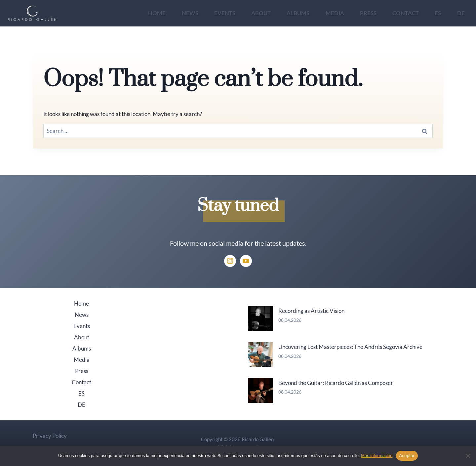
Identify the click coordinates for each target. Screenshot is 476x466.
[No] (468, 456)
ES (438, 13)
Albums (298, 13)
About (261, 13)
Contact (406, 13)
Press (368, 13)
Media (335, 13)
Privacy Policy (50, 436)
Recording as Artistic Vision (311, 311)
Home (157, 13)
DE (461, 13)
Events (225, 13)
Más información (377, 456)
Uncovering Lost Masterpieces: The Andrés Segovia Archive (350, 347)
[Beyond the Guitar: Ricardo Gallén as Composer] (260, 390)
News (190, 13)
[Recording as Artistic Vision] (260, 318)
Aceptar (407, 456)
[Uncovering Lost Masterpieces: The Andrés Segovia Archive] (260, 354)
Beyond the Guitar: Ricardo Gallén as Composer (336, 383)
